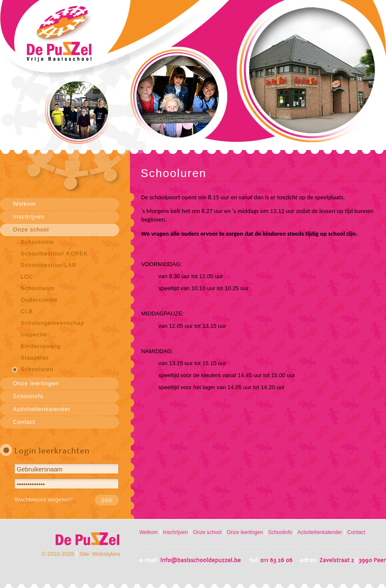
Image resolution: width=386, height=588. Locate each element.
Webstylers (106, 554)
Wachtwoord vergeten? (44, 499)
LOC (27, 277)
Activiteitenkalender (42, 409)
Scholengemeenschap (53, 323)
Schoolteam (38, 288)
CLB (27, 311)
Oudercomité (39, 300)
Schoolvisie (37, 242)
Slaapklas (35, 358)
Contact (24, 422)
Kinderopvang (41, 346)
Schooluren (37, 369)
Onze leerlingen (36, 383)
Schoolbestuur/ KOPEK (54, 253)
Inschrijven (29, 217)
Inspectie (34, 334)
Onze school (31, 229)
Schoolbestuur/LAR (49, 265)
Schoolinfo (28, 396)
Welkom (24, 204)
